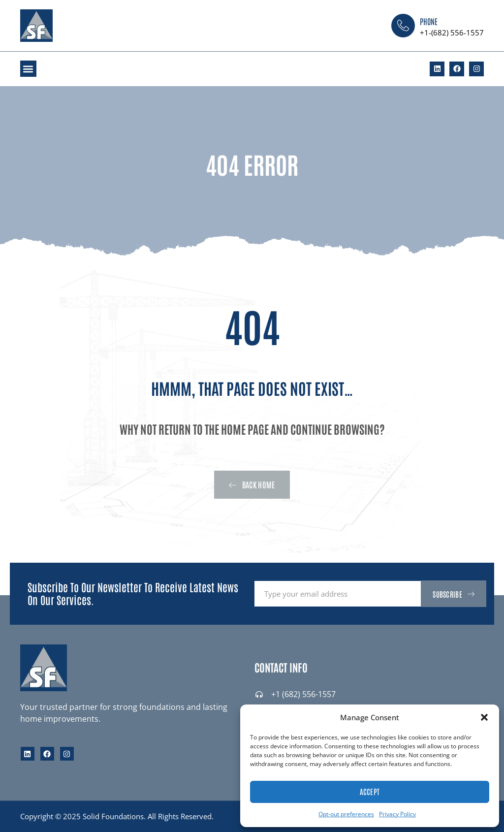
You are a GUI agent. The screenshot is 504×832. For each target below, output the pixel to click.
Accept (370, 791)
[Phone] (403, 26)
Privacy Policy (397, 814)
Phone (429, 21)
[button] (484, 717)
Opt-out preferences (346, 814)
